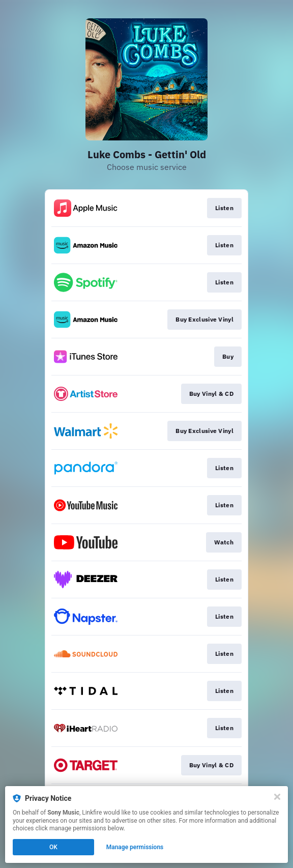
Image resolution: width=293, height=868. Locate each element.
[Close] (277, 797)
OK (53, 847)
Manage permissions (135, 847)
